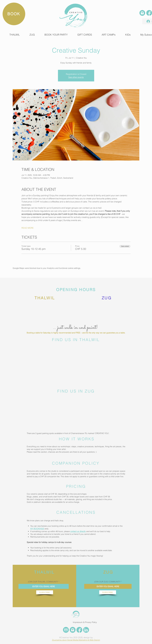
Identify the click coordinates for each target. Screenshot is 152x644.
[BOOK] (14, 14)
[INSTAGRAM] (142, 13)
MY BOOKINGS (37, 529)
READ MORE (28, 228)
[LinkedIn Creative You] (86, 630)
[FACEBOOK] (149, 13)
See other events (76, 77)
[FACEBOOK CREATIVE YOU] (79, 630)
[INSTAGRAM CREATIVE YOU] (73, 630)
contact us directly (78, 531)
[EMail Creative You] (66, 630)
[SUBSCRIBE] (45, 592)
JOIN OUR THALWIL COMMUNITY (43, 582)
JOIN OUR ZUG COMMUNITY (107, 582)
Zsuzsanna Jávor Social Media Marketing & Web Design (76, 640)
